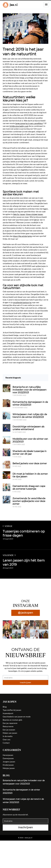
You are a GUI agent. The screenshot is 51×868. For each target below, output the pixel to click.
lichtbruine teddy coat (19, 126)
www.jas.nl (28, 838)
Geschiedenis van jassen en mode (17, 717)
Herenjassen (8, 755)
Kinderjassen (8, 765)
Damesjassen (8, 758)
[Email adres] (26, 678)
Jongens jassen (9, 762)
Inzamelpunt (8, 713)
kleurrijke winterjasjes (23, 236)
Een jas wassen (9, 730)
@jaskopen (26, 613)
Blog (5, 707)
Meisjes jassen (9, 768)
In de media (8, 736)
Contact (6, 743)
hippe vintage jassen (34, 214)
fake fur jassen (19, 214)
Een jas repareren (10, 723)
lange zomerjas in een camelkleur (29, 123)
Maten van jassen (10, 733)
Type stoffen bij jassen (12, 710)
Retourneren (8, 726)
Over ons (7, 739)
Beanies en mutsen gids (12, 720)
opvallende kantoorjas (22, 302)
